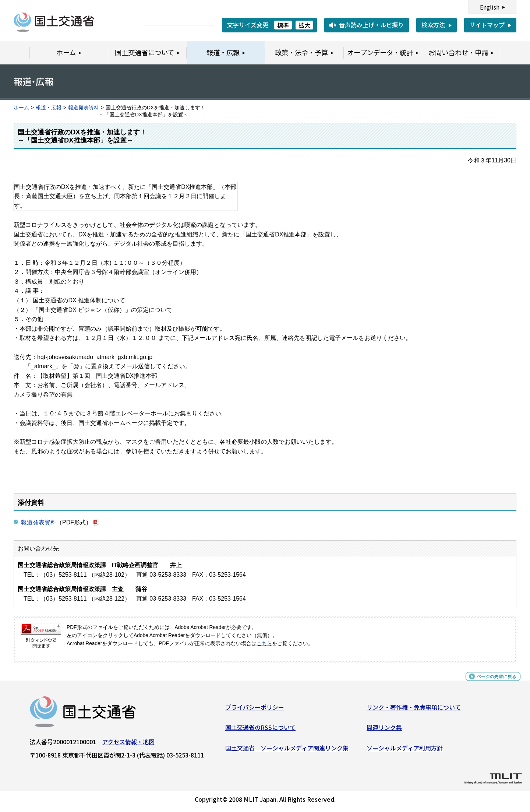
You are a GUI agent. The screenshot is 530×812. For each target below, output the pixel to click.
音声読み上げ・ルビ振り (371, 25)
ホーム (21, 108)
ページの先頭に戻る (490, 683)
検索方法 (433, 25)
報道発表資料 (84, 108)
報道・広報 (49, 108)
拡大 (304, 25)
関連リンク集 (384, 730)
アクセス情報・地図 (128, 744)
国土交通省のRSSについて (260, 730)
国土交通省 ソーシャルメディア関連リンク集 (287, 751)
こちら (264, 644)
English (490, 7)
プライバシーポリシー (255, 710)
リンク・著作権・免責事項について (414, 710)
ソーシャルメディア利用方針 (405, 751)
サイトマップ (487, 25)
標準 (283, 25)
